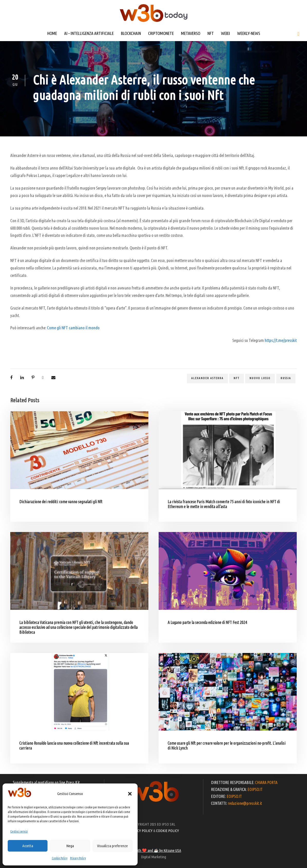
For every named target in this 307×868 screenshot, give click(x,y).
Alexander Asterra (207, 378)
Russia (286, 378)
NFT (211, 33)
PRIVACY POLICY (140, 831)
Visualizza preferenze (112, 846)
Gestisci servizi (19, 831)
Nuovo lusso (260, 378)
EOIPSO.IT (255, 789)
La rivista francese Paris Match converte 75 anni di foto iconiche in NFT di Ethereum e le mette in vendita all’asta (224, 504)
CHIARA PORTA (266, 782)
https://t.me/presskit (281, 340)
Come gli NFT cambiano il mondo (73, 328)
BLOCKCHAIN (131, 33)
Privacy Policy (78, 858)
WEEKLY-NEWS (249, 33)
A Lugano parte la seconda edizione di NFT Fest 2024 (207, 622)
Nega (70, 846)
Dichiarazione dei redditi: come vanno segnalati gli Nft (61, 502)
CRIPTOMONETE (161, 33)
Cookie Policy (60, 858)
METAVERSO (191, 33)
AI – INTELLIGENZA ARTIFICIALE (89, 33)
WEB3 (226, 33)
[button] (130, 794)
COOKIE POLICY (167, 831)
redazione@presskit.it (245, 803)
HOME (52, 33)
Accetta (28, 846)
